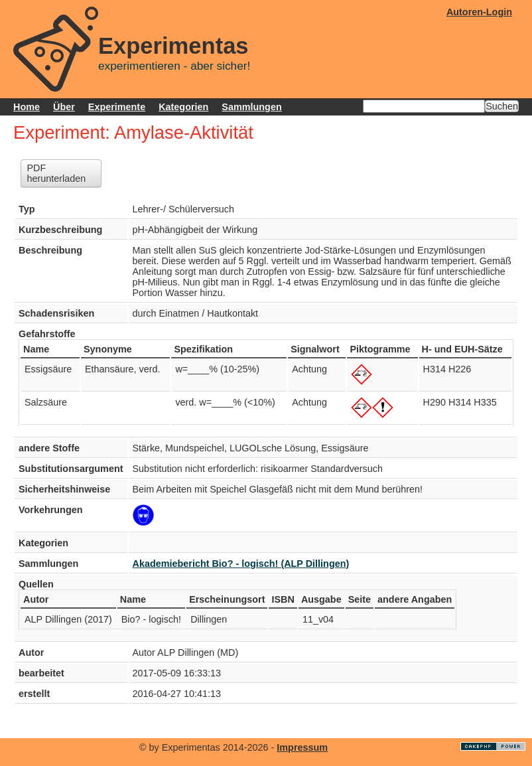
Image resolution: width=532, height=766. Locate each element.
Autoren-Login (479, 12)
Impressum (302, 747)
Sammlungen (251, 107)
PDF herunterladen (56, 173)
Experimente (117, 107)
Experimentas (173, 46)
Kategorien (183, 107)
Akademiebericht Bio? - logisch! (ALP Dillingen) (241, 564)
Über (64, 107)
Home (27, 107)
